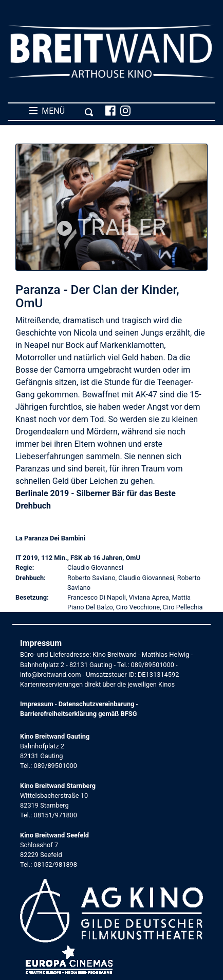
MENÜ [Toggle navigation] (61, 111)
